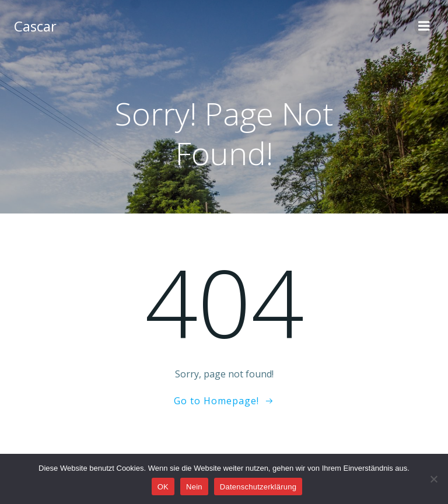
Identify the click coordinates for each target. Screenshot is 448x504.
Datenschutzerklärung (258, 487)
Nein (194, 487)
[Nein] (433, 479)
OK (163, 487)
